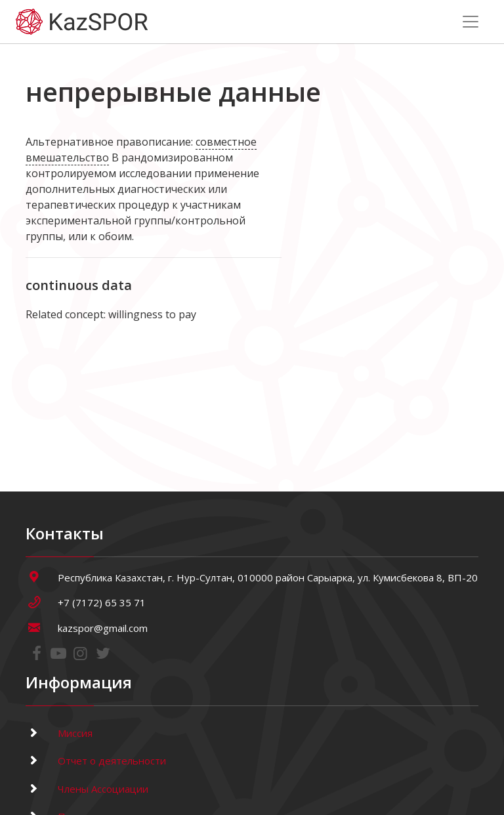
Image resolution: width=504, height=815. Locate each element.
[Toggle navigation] (471, 22)
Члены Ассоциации (87, 789)
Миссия (59, 733)
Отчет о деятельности (96, 761)
